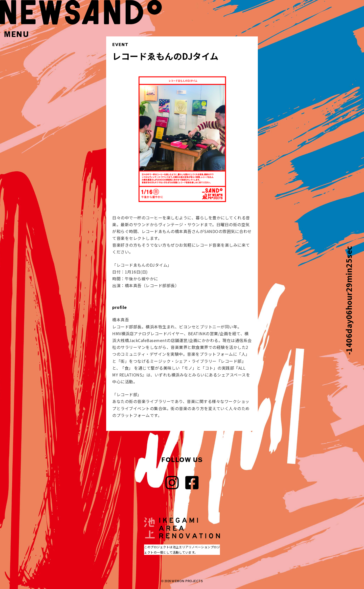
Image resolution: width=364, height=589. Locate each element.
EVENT (120, 45)
